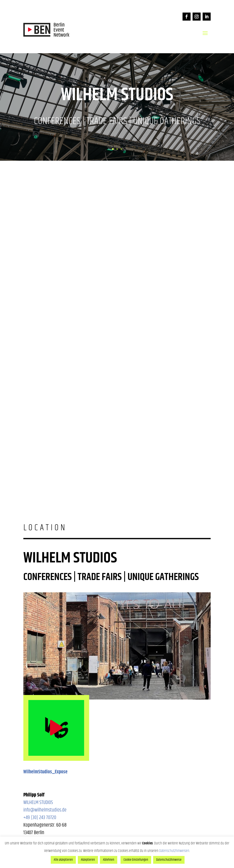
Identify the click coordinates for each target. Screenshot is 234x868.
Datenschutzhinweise (169, 860)
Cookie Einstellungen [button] (136, 860)
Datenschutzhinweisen (174, 851)
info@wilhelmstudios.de (45, 810)
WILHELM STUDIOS (38, 803)
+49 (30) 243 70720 (40, 818)
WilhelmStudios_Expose (45, 772)
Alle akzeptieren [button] (63, 860)
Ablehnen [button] (109, 860)
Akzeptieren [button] (88, 860)
